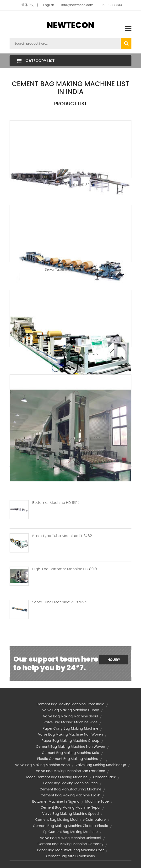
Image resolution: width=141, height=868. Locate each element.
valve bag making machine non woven (70, 734)
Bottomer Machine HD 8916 (70, 185)
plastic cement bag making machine (68, 759)
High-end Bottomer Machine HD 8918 (71, 439)
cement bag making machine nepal (71, 807)
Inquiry (113, 660)
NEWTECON (71, 25)
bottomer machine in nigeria (56, 801)
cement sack (104, 777)
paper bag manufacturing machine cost (71, 850)
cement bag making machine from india (70, 704)
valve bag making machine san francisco (70, 771)
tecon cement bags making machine (56, 777)
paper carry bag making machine (71, 728)
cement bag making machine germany (70, 844)
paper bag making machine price (70, 783)
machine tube (97, 801)
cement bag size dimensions (70, 856)
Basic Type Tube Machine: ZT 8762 (62, 536)
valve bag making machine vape (42, 765)
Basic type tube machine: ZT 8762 (71, 354)
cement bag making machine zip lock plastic (70, 826)
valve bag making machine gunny (70, 710)
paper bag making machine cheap (70, 741)
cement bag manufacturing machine (71, 789)
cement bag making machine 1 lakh (70, 795)
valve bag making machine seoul (70, 716)
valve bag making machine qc (101, 765)
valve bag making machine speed (71, 814)
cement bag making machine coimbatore (70, 820)
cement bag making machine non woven (70, 747)
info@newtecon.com (77, 5)
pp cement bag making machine (70, 832)
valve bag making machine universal (70, 838)
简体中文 (28, 5)
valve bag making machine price (70, 722)
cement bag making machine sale (70, 753)
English (49, 5)
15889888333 (112, 5)
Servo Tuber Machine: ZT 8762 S (71, 269)
